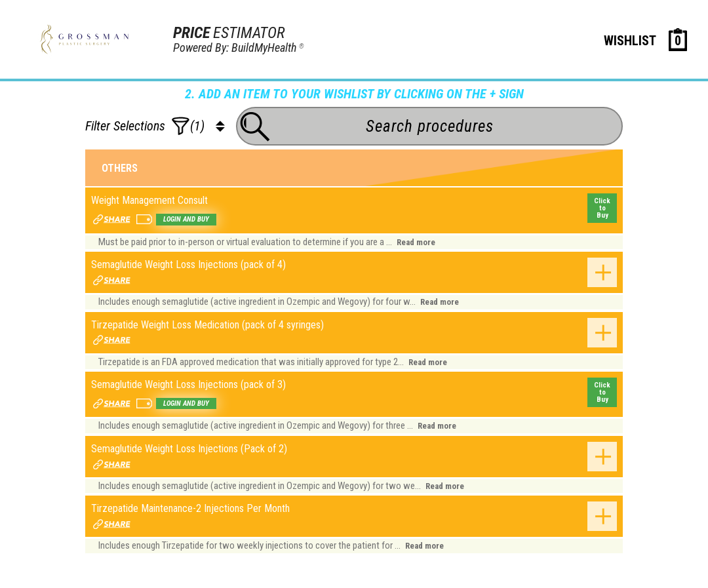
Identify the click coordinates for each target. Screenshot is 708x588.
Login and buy (186, 219)
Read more (416, 242)
